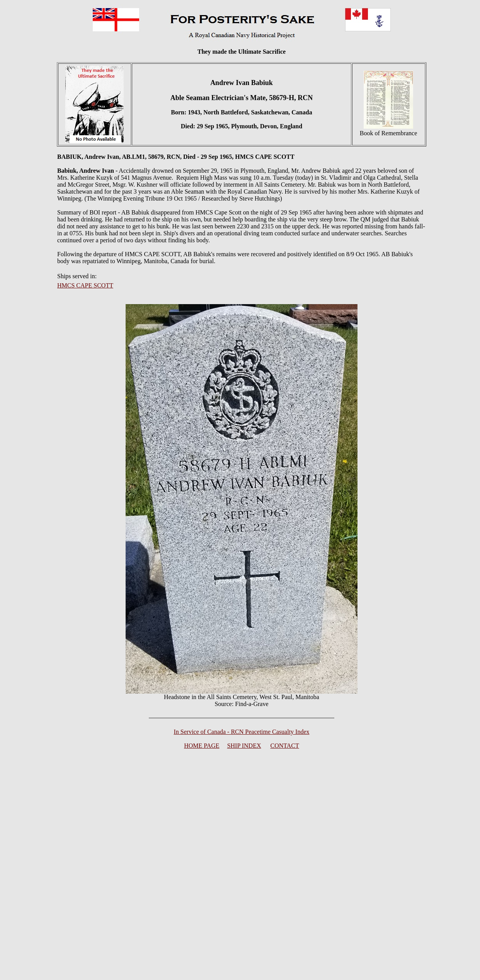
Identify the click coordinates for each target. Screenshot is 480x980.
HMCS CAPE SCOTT (85, 285)
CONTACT (285, 746)
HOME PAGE (202, 746)
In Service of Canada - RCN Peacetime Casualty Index (242, 732)
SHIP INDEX (244, 746)
